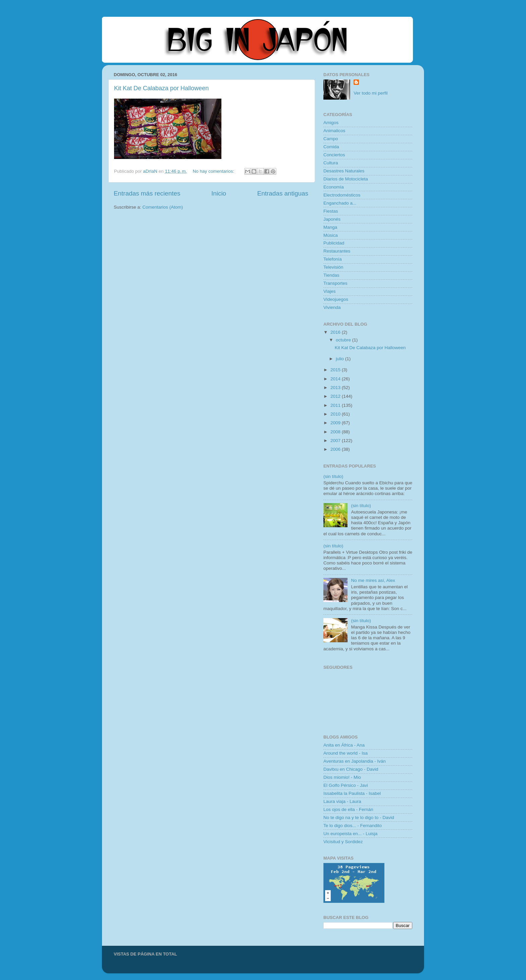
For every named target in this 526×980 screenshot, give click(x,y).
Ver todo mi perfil (371, 93)
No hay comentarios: (214, 171)
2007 (336, 441)
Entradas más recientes (147, 193)
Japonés (332, 219)
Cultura (331, 163)
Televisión (333, 267)
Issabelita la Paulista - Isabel (352, 793)
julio (340, 359)
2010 (336, 414)
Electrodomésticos (342, 195)
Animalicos (334, 131)
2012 (336, 396)
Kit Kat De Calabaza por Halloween (161, 88)
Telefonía (333, 259)
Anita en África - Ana (344, 745)
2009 (336, 423)
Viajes (330, 291)
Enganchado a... (340, 203)
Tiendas (331, 275)
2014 (336, 379)
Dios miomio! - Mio (342, 777)
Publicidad (334, 243)
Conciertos (334, 155)
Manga (330, 227)
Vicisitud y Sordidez (343, 842)
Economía (334, 187)
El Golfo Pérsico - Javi (346, 785)
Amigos (331, 123)
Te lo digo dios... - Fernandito (353, 826)
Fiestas (331, 211)
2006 (336, 449)
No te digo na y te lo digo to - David (359, 818)
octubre (344, 340)
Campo (331, 139)
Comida (331, 147)
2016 (336, 332)
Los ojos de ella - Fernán (348, 809)
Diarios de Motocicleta (346, 179)
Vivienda (332, 307)
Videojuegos (336, 299)
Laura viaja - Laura (342, 801)
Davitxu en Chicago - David (351, 769)
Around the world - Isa (346, 753)
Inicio (219, 193)
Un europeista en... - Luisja (350, 834)
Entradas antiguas (283, 193)
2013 (336, 388)
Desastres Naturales (344, 171)
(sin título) (333, 476)
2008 (336, 432)
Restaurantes (337, 251)
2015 (336, 370)
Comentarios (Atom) (163, 207)
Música (331, 235)
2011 (336, 405)
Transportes (335, 283)
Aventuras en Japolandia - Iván (355, 761)
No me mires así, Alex (373, 580)
